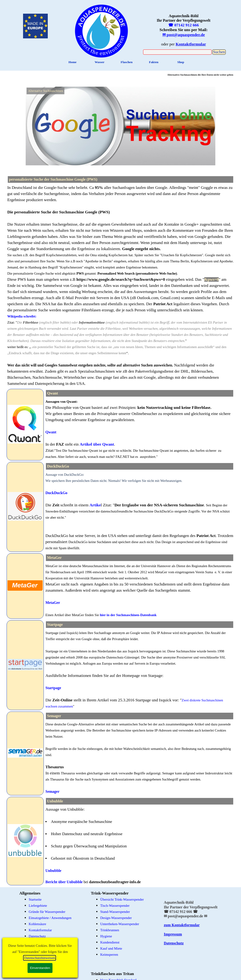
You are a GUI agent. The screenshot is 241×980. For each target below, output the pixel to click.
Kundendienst (110, 942)
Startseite (35, 899)
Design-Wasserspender (116, 918)
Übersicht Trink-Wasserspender (122, 899)
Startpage (53, 688)
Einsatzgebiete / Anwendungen (50, 918)
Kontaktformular (40, 930)
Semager (52, 791)
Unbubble (53, 871)
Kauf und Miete (111, 948)
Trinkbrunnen (110, 930)
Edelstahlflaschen (41, 969)
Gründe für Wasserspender (47, 912)
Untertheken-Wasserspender (120, 924)
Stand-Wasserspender (115, 912)
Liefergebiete (38, 906)
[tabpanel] (120, 286)
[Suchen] (177, 52)
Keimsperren (109, 955)
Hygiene (106, 936)
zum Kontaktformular (182, 925)
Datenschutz (37, 936)
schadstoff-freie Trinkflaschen (49, 975)
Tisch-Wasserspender (115, 906)
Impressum (173, 934)
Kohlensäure (37, 924)
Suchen (219, 52)
